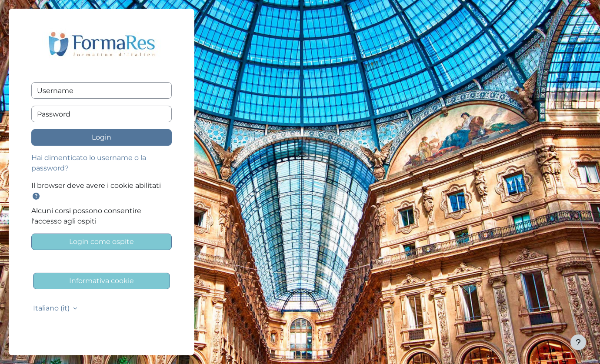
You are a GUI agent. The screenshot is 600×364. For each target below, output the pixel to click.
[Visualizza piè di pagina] (578, 342)
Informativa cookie (102, 281)
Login (102, 137)
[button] (38, 197)
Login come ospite (102, 242)
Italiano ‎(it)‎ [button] (52, 308)
